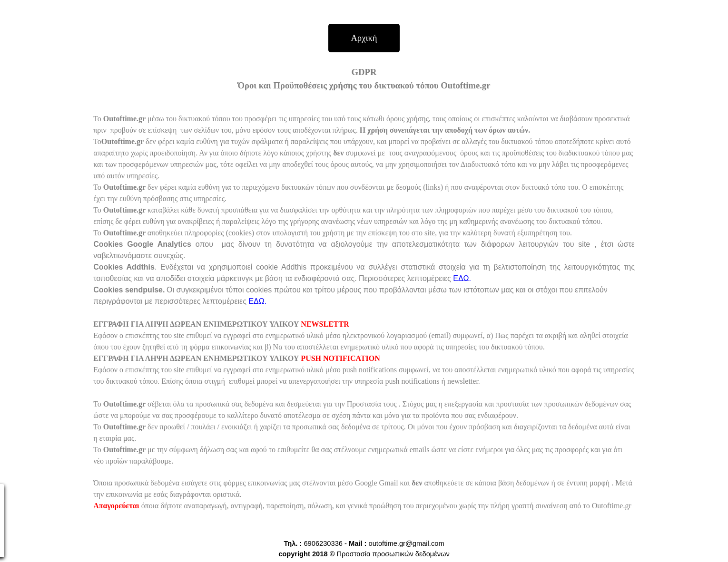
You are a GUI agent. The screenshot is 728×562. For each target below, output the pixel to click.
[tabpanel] (364, 294)
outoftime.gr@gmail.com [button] (407, 543)
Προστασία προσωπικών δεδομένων (393, 554)
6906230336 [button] (323, 543)
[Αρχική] (364, 38)
